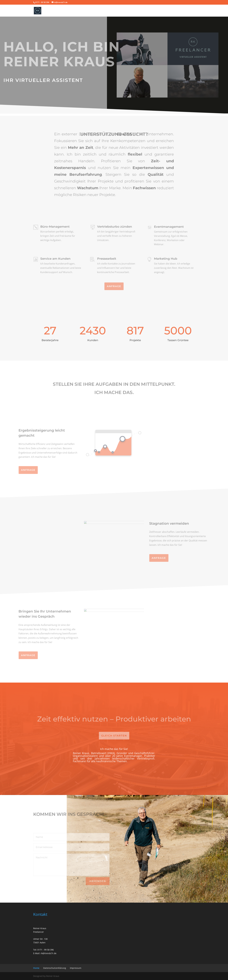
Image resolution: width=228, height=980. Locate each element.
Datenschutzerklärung (55, 968)
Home (36, 968)
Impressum (76, 968)
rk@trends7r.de (49, 953)
